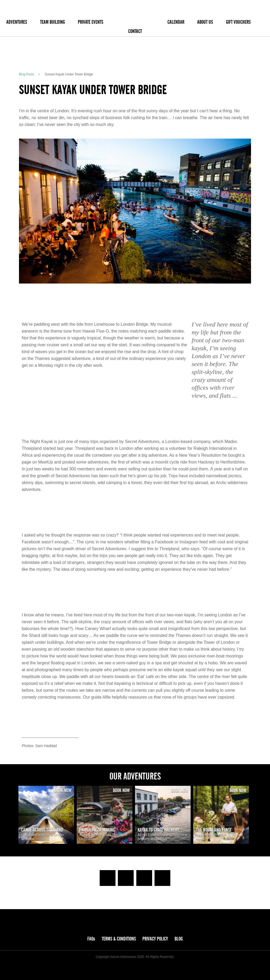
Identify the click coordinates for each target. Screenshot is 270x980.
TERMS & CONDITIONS (119, 939)
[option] (46, 815)
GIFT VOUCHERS (238, 22)
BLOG (179, 939)
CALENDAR (176, 22)
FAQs (91, 939)
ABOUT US (205, 22)
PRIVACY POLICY (155, 939)
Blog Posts (26, 74)
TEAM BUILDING (52, 22)
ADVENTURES (17, 22)
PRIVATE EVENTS (91, 22)
